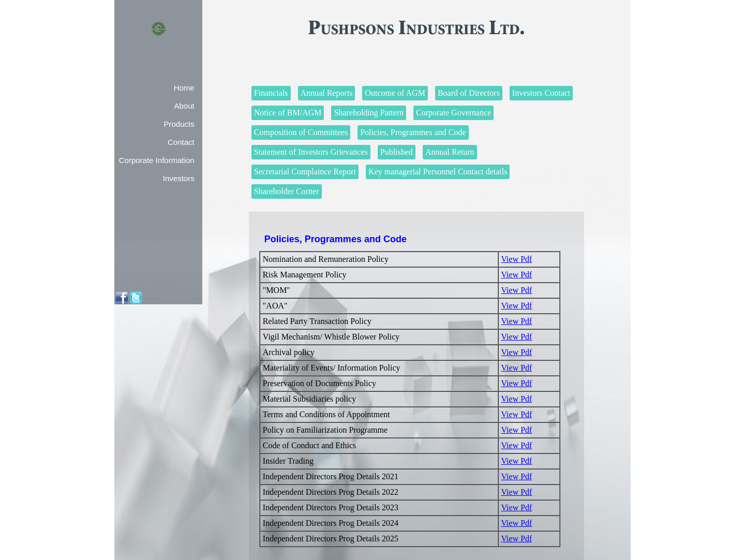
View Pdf (517, 259)
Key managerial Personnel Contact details (438, 172)
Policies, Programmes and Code (413, 132)
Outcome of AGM (395, 93)
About (184, 106)
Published (397, 152)
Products (179, 124)
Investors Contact (541, 93)
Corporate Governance (453, 113)
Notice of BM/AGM (288, 113)
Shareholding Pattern (369, 113)
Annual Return (450, 152)
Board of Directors (469, 93)
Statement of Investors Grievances (311, 152)
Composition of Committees (301, 132)
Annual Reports (327, 93)
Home (184, 88)
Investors (179, 178)
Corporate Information (157, 160)
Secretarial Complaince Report (305, 172)
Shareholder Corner (287, 191)
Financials (271, 93)
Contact (181, 142)
